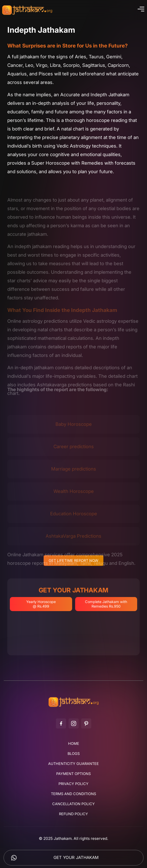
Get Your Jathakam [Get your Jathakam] (76, 858)
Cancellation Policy (73, 804)
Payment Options (73, 774)
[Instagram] (74, 723)
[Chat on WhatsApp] (14, 858)
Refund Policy (73, 814)
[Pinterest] (86, 723)
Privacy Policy (73, 784)
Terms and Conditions (73, 794)
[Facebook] (61, 723)
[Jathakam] (74, 706)
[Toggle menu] (140, 10)
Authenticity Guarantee (73, 764)
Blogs (74, 754)
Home (74, 744)
